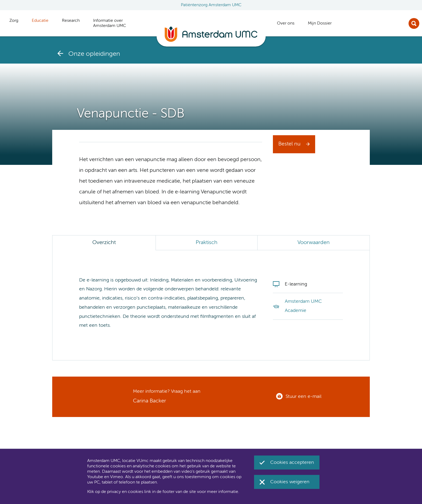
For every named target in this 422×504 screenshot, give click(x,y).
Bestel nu (289, 144)
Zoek (414, 23)
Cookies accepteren (292, 463)
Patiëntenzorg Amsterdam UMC (211, 5)
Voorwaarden (314, 243)
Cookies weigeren (290, 482)
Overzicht (104, 243)
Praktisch (207, 243)
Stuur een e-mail (303, 397)
